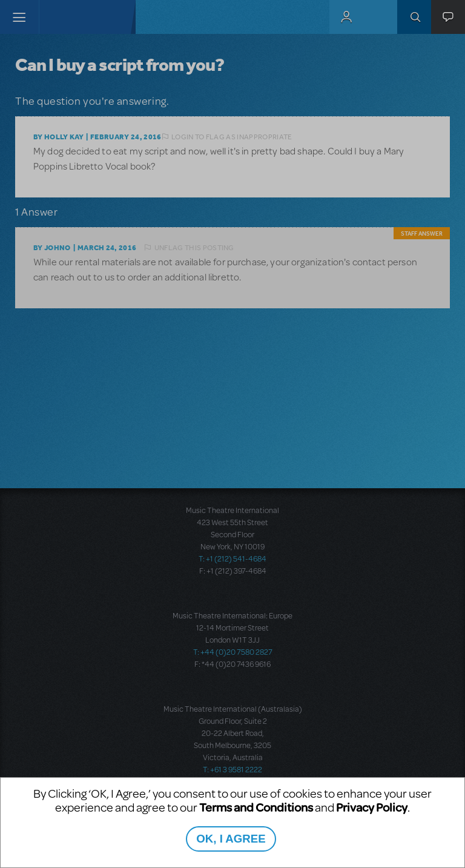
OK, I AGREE (231, 839)
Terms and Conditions (256, 807)
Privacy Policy (372, 807)
